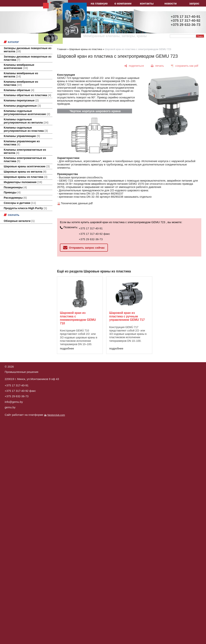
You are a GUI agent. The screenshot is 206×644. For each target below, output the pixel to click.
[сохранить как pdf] (185, 66)
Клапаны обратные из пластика (27, 95)
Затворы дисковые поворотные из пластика (28, 58)
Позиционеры (15, 187)
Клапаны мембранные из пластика (21, 83)
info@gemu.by (14, 402)
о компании (123, 3)
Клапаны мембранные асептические (19, 66)
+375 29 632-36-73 (91, 239)
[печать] (157, 66)
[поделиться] (134, 66)
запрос (194, 3)
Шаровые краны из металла (25, 172)
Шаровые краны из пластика (26, 177)
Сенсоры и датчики (20, 203)
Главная (62, 49)
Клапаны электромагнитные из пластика (25, 160)
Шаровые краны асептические (27, 166)
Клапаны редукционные (22, 106)
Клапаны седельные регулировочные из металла (26, 121)
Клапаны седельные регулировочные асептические (27, 113)
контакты (147, 3)
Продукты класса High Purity (25, 208)
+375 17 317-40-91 (91, 228)
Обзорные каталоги (19, 221)
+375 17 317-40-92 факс (94, 234)
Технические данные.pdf (77, 203)
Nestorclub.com (56, 415)
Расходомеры (15, 198)
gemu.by (10, 407)
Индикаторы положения (23, 182)
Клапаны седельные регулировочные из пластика (26, 129)
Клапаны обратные (19, 90)
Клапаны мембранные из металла (21, 75)
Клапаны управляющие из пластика (22, 143)
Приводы (12, 192)
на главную (99, 3)
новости (171, 3)
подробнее (67, 348)
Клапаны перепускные (21, 100)
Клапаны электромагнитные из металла (25, 151)
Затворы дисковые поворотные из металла (28, 50)
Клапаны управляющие (22, 136)
